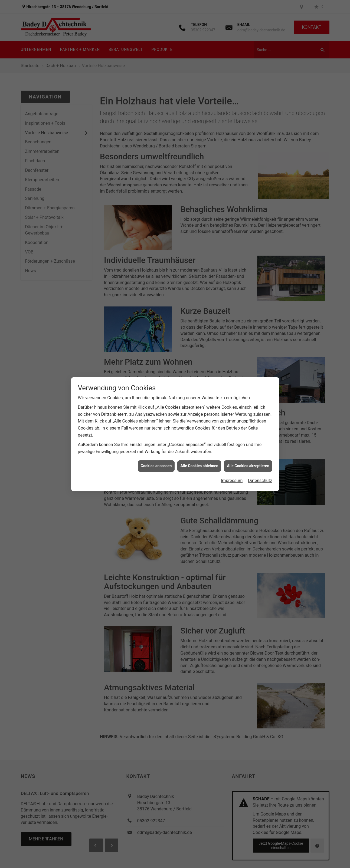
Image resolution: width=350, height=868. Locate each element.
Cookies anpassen (156, 457)
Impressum (232, 472)
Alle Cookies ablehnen (199, 457)
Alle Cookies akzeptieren (248, 457)
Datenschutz (260, 472)
